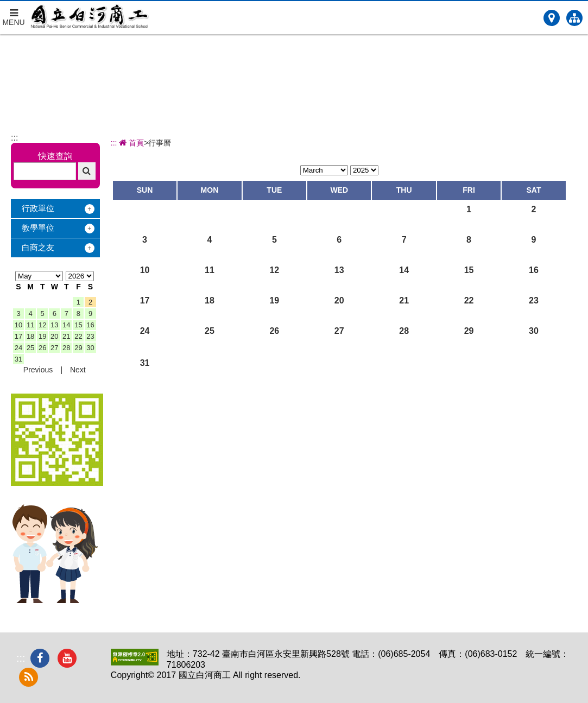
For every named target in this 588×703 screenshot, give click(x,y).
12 (42, 325)
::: (14, 138)
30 (90, 348)
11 (30, 325)
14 (66, 325)
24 (18, 348)
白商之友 (38, 247)
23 (90, 336)
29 (78, 348)
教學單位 (38, 228)
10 (18, 325)
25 (30, 348)
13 (54, 325)
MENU (14, 14)
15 (78, 325)
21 (66, 336)
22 (78, 336)
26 (42, 348)
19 (42, 336)
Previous (38, 370)
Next (78, 370)
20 (54, 336)
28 (66, 348)
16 (90, 325)
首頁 (131, 143)
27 (54, 348)
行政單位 (38, 208)
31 (18, 359)
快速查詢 (55, 156)
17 (18, 336)
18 (30, 336)
